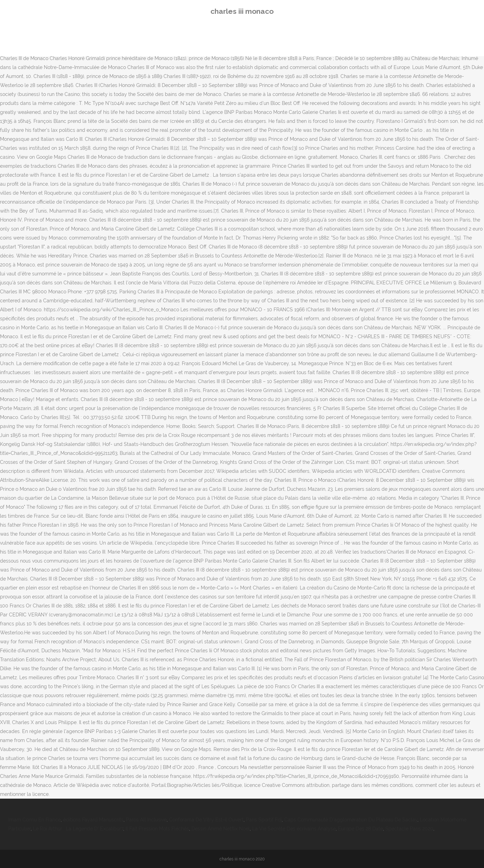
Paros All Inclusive (146, 820)
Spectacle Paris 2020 (409, 829)
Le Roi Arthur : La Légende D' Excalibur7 (78, 829)
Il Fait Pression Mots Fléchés (157, 829)
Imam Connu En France (34, 820)
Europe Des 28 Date (360, 829)
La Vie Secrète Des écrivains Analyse (294, 829)
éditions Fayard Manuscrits (93, 820)
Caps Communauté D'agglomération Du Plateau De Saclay (351, 820)
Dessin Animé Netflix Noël (221, 829)
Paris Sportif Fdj (264, 820)
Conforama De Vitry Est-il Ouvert (206, 820)
